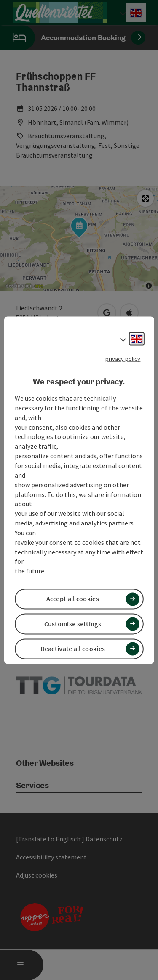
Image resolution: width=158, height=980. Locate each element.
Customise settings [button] (73, 624)
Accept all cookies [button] (73, 599)
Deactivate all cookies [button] (73, 649)
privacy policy (123, 359)
